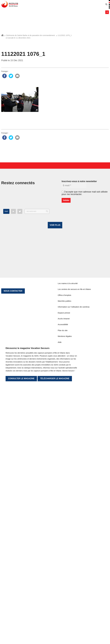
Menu (107, 12)
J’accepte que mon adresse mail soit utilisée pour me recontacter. (85, 193)
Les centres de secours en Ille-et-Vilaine (74, 476)
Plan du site (63, 517)
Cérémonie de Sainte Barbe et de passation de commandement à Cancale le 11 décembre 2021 (30, 37)
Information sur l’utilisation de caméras (74, 493)
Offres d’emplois (64, 482)
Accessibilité (63, 511)
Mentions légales (65, 523)
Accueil (2, 35)
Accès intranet (64, 505)
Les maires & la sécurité (68, 470)
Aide (60, 529)
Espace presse (64, 499)
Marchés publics (64, 488)
